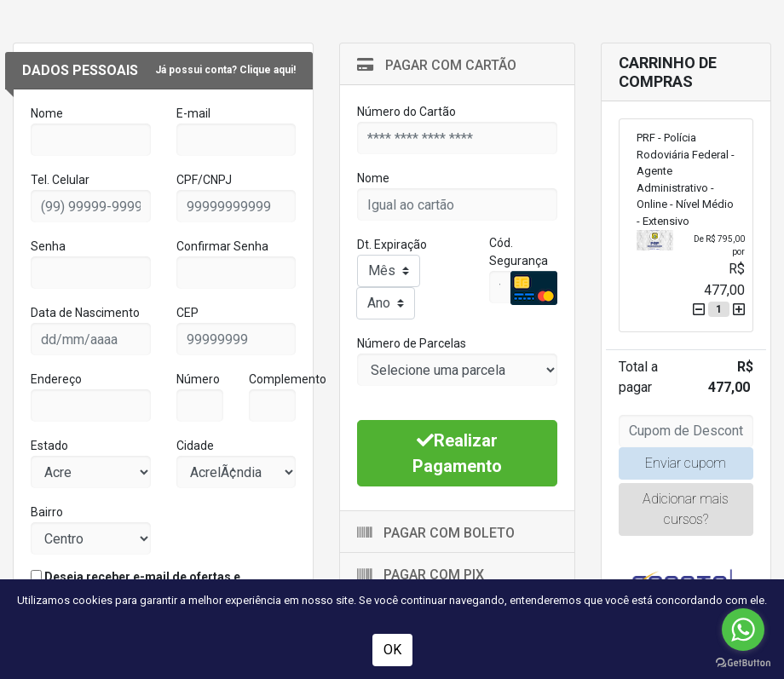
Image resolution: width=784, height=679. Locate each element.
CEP (187, 313)
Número (198, 379)
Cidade (195, 446)
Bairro (47, 512)
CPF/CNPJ (204, 180)
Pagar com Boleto (436, 533)
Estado (49, 446)
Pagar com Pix (421, 575)
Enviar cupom (686, 463)
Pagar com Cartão (437, 65)
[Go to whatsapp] (743, 630)
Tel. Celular (60, 180)
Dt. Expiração (392, 245)
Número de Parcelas (412, 343)
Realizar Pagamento (457, 453)
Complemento (288, 379)
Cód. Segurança (519, 252)
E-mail (193, 113)
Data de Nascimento (85, 313)
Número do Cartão (406, 112)
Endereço (56, 379)
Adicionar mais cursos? (686, 509)
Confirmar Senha (222, 246)
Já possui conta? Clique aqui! (225, 70)
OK (392, 650)
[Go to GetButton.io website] (743, 662)
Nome (47, 113)
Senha (48, 246)
